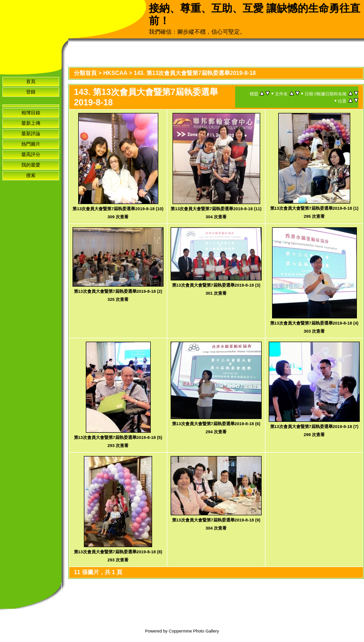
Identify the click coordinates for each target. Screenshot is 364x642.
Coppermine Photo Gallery (194, 631)
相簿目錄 (31, 113)
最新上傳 (31, 123)
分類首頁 (85, 73)
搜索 (31, 175)
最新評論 (31, 134)
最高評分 (31, 154)
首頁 (31, 81)
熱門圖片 (31, 144)
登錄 (31, 92)
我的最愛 (31, 165)
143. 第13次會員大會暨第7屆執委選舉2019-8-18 (195, 73)
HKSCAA (115, 73)
